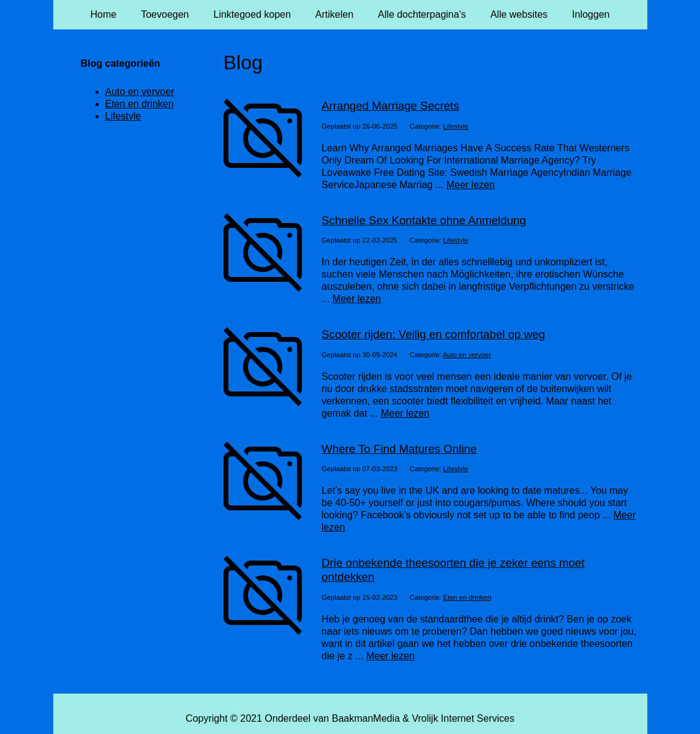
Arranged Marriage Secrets (390, 106)
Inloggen (591, 14)
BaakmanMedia (366, 718)
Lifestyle (456, 126)
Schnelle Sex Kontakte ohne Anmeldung (424, 220)
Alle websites (519, 14)
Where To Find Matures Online (399, 449)
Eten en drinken (467, 597)
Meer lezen (471, 185)
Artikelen (334, 14)
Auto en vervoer (467, 355)
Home (104, 14)
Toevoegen (165, 14)
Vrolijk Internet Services (463, 718)
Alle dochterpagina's (422, 14)
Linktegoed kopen (252, 14)
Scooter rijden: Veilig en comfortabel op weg (433, 334)
